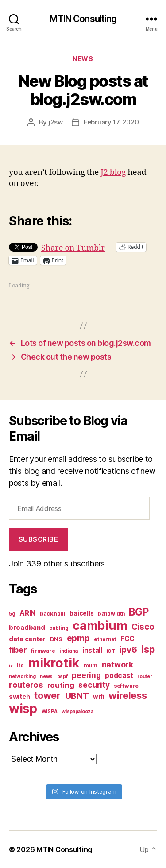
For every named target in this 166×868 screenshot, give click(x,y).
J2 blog (113, 172)
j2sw (56, 122)
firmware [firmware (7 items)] (43, 651)
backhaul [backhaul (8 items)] (53, 614)
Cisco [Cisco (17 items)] (143, 627)
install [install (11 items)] (92, 650)
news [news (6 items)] (46, 676)
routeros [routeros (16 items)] (26, 685)
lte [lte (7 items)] (20, 666)
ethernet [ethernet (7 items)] (105, 639)
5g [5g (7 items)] (12, 614)
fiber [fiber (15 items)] (18, 650)
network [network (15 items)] (118, 665)
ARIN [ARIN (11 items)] (27, 613)
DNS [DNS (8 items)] (56, 639)
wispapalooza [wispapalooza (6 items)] (77, 711)
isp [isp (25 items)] (148, 649)
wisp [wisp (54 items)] (23, 709)
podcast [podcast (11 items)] (119, 676)
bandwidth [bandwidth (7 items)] (111, 614)
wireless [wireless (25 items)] (128, 695)
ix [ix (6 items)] (11, 666)
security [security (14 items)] (94, 685)
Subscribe (39, 539)
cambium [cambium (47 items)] (100, 626)
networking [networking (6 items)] (22, 676)
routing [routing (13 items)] (61, 685)
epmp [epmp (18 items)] (78, 638)
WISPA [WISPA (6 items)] (50, 711)
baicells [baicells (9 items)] (81, 613)
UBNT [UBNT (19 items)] (77, 696)
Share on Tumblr (73, 247)
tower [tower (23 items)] (47, 695)
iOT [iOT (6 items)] (111, 651)
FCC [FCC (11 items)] (127, 639)
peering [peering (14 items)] (86, 675)
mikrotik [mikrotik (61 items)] (54, 663)
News (83, 59)
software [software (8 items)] (126, 686)
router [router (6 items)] (145, 676)
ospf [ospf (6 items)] (62, 676)
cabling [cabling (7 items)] (59, 628)
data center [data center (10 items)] (27, 639)
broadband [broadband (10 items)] (27, 627)
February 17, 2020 (111, 122)
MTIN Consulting (83, 19)
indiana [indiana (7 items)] (69, 651)
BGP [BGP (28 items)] (139, 612)
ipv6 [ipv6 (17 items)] (128, 650)
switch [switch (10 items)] (19, 696)
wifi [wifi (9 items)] (98, 697)
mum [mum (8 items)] (91, 665)
